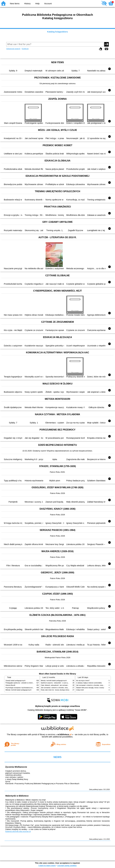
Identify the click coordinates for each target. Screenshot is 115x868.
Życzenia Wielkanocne (16, 767)
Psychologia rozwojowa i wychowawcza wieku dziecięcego (24, 688)
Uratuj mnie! (80, 690)
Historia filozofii (10, 685)
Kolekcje (25, 49)
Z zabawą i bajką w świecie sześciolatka (89, 683)
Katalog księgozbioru (57, 32)
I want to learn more (47, 866)
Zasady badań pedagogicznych (16, 681)
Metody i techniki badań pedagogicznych (19, 690)
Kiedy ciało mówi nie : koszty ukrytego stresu (55, 690)
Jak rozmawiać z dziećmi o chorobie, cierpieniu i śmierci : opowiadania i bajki (65, 688)
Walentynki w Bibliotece (17, 796)
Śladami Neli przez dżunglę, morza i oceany (90, 688)
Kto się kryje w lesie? (83, 681)
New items (15, 4)
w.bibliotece (65, 734)
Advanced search (13, 49)
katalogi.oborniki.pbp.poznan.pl (18, 831)
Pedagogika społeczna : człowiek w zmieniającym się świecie (25, 683)
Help (37, 4)
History (27, 4)
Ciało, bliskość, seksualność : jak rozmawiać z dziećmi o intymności (62, 685)
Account (48, 4)
